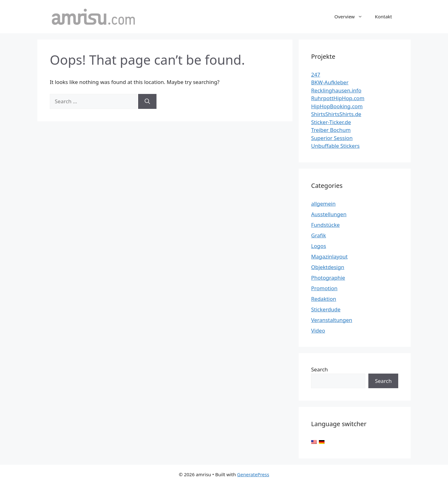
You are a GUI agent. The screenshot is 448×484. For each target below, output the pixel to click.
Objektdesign (328, 267)
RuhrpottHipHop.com (338, 98)
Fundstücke (325, 225)
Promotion (324, 288)
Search (320, 369)
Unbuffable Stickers (335, 146)
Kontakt (383, 16)
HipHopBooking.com (337, 106)
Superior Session (332, 138)
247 (316, 74)
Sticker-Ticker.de (331, 122)
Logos (319, 246)
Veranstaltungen (332, 320)
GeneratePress (253, 474)
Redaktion (324, 299)
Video (318, 330)
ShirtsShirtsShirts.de (336, 114)
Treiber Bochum (331, 130)
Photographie (328, 278)
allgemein (323, 204)
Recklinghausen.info (336, 90)
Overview (352, 16)
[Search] (147, 101)
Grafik (319, 235)
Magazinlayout (329, 256)
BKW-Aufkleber (330, 82)
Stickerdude (326, 309)
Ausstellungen (329, 214)
